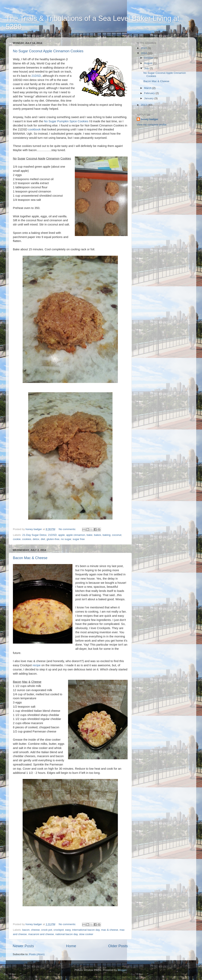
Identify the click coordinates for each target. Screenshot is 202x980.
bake (90, 535)
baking (107, 535)
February (150, 93)
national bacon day (66, 934)
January (149, 98)
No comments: (68, 529)
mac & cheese (110, 930)
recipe (37, 665)
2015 (144, 48)
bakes (97, 535)
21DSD (36, 76)
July (147, 68)
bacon (26, 930)
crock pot (47, 930)
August (149, 63)
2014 (144, 53)
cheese (36, 930)
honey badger (150, 119)
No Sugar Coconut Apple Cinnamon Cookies (48, 51)
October (149, 58)
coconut (117, 535)
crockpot (59, 930)
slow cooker (86, 934)
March (148, 88)
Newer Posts (23, 946)
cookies (27, 539)
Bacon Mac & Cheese (30, 558)
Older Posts (118, 946)
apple (61, 535)
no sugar (66, 539)
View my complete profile (152, 125)
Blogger (122, 970)
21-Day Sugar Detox (34, 535)
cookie (17, 539)
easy (68, 930)
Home (71, 946)
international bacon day (86, 930)
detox (36, 539)
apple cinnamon (76, 535)
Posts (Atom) (37, 954)
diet (43, 539)
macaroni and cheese (41, 934)
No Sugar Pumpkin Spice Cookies (66, 121)
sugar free (79, 539)
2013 (144, 105)
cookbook (35, 129)
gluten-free (53, 539)
